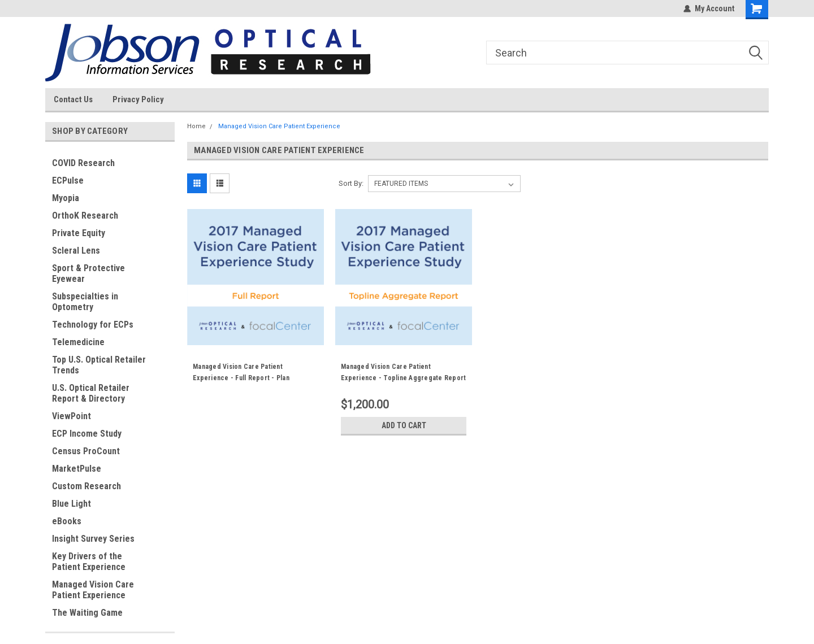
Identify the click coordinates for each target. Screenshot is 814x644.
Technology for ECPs (93, 325)
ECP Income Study (87, 434)
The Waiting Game (87, 613)
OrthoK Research (85, 216)
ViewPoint (72, 416)
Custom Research (86, 486)
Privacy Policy (138, 99)
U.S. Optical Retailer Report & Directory (91, 393)
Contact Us (73, 99)
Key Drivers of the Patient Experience (89, 562)
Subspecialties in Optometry (85, 302)
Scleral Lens (76, 251)
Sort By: (351, 183)
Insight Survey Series (93, 539)
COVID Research (83, 163)
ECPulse (68, 180)
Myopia (66, 198)
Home (196, 126)
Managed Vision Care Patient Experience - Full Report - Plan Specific (241, 378)
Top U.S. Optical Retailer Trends (99, 365)
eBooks (67, 521)
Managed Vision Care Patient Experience (93, 590)
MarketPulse (77, 469)
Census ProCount (86, 451)
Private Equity (79, 233)
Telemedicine (78, 342)
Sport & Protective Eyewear (88, 273)
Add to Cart (404, 425)
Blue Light (72, 504)
